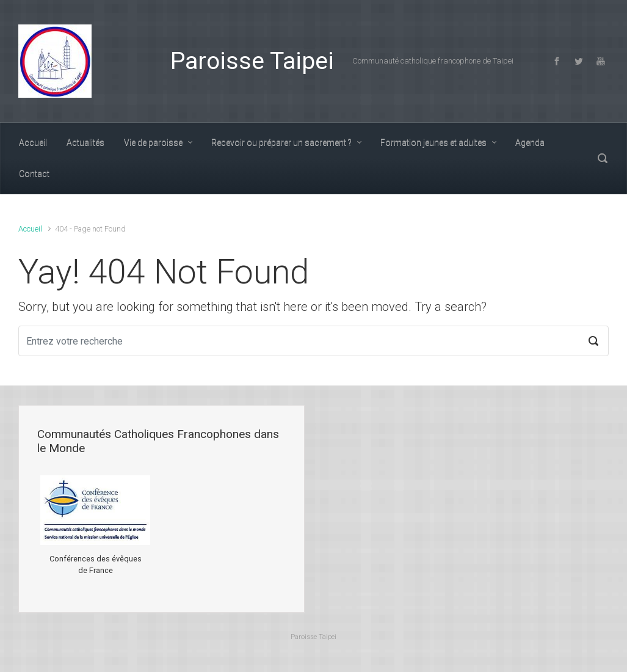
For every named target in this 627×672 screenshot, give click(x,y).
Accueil (30, 229)
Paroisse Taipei (252, 61)
